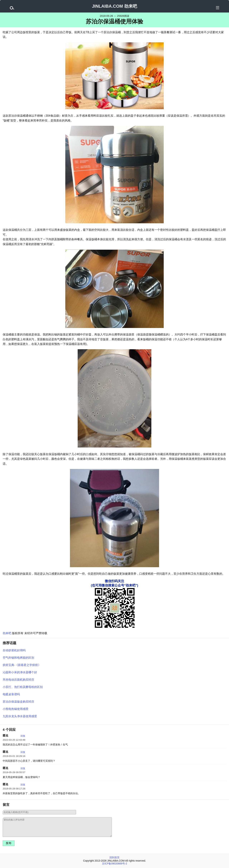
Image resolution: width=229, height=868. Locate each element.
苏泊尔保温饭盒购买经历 (18, 702)
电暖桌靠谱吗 (11, 694)
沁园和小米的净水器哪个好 (20, 672)
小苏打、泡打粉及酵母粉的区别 (23, 687)
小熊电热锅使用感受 (16, 709)
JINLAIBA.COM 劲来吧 (114, 6)
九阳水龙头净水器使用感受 (20, 716)
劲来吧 (7, 633)
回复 (23, 736)
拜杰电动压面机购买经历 (18, 680)
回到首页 (114, 857)
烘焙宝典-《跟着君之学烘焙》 (22, 665)
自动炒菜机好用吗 (14, 650)
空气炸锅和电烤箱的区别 (18, 658)
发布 (9, 843)
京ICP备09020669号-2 (114, 864)
